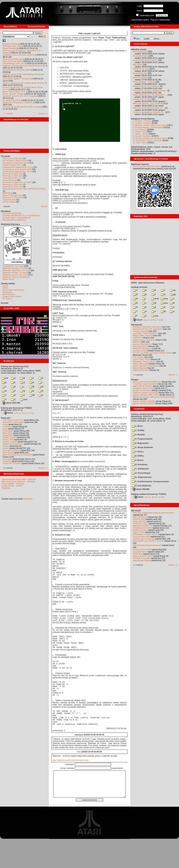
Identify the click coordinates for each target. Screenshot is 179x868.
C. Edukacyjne (140, 469)
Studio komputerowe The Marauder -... (150, 95)
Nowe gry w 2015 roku (13, 187)
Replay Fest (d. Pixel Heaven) (146, 86)
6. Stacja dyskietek (142, 447)
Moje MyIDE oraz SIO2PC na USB (148, 541)
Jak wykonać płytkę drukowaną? (147, 545)
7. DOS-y (138, 452)
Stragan (135, 380)
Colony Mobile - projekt (12, 486)
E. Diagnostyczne (142, 477)
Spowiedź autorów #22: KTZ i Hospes (19, 96)
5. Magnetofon (140, 443)
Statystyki (6, 488)
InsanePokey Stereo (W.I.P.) (145, 60)
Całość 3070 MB (11, 403)
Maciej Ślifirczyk (140, 364)
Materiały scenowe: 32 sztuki (15, 268)
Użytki (147, 39)
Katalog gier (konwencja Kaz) (15, 366)
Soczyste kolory (140, 552)
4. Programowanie (142, 439)
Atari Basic (138, 64)
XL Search (7, 299)
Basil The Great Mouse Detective (17, 455)
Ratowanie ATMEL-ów (143, 526)
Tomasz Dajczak (140, 331)
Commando (8, 431)
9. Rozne (138, 460)
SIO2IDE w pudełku (142, 558)
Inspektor (7, 461)
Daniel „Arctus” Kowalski (144, 340)
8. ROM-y (138, 456)
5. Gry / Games (140, 130)
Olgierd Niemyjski (141, 370)
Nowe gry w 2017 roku (13, 178)
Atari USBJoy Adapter (142, 386)
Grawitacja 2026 (140, 73)
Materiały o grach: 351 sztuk (15, 275)
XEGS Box (138, 554)
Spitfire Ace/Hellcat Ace (13, 444)
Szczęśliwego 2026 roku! (14, 63)
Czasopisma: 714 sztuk (13, 266)
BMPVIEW (7, 193)
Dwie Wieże (8, 453)
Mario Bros (8, 433)
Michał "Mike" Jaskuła (142, 335)
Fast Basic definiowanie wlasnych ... (149, 108)
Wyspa (6, 446)
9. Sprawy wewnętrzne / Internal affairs (150, 138)
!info (155, 299)
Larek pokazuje (9, 180)
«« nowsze (8, 113)
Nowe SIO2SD (139, 521)
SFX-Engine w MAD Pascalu (15, 161)
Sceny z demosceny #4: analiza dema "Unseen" (24, 83)
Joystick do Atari (140, 530)
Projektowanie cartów (142, 528)
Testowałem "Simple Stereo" (145, 534)
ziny (155, 316)
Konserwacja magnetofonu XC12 (17, 171)
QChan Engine (9, 202)
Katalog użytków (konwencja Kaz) (147, 414)
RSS (42, 36)
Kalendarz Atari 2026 (12, 46)
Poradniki (5, 156)
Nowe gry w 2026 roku (13, 59)
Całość (8, 413)
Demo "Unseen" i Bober (13, 94)
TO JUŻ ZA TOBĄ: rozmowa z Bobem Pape (152, 353)
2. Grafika (138, 430)
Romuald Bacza (140, 346)
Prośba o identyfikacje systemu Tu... (149, 112)
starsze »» (43, 113)
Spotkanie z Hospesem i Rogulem (18, 102)
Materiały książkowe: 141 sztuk (16, 270)
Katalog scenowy (139, 287)
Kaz (79, 779)
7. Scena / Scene (140, 134)
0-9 (5, 378)
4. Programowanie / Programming (148, 127)
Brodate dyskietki (10, 44)
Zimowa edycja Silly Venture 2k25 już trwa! (22, 107)
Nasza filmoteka (10, 48)
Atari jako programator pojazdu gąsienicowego (153, 513)
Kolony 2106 (8, 440)
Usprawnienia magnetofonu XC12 (18, 167)
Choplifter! (7, 427)
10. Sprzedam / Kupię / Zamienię (147, 140)
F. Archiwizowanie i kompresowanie (150, 481)
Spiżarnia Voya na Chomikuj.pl (16, 277)
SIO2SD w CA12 (140, 524)
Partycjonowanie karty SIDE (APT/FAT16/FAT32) (24, 189)
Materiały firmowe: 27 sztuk (15, 273)
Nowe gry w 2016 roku (13, 184)
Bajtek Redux (8, 279)
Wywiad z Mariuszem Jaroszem (147, 327)
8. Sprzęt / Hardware (142, 136)
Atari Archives (9, 294)
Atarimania (7, 292)
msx (164, 303)
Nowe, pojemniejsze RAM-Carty (147, 382)
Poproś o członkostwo (160, 20)
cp (173, 290)
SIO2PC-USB (139, 519)
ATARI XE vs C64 (141, 69)
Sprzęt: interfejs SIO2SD (144, 403)
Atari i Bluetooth (140, 517)
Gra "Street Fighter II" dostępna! (17, 79)
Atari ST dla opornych (12, 195)
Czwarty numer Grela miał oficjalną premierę (22, 74)
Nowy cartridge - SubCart (144, 82)
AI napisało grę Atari (12, 100)
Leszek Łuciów (139, 351)
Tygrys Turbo (139, 532)
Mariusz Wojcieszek (142, 344)
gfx (173, 294)
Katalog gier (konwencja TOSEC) (16, 408)
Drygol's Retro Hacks (12, 296)
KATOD (136, 342)
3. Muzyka (138, 434)
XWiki (5, 288)
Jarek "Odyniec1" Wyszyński (145, 366)
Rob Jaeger (138, 357)
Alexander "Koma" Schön (144, 361)
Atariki (5, 286)
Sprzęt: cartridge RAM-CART (146, 395)
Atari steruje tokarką (142, 560)
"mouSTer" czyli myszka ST (145, 384)
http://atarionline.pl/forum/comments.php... (71, 787)
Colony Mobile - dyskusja (13, 484)
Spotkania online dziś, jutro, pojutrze (19, 55)
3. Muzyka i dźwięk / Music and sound (150, 125)
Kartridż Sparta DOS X (13, 165)
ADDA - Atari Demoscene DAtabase (148, 283)
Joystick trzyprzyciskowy (144, 539)
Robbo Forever (9, 437)
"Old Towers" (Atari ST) (13, 420)
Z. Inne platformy (142, 486)
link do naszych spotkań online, (147, 166)
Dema (156, 39)
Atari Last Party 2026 (12, 61)
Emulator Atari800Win (12, 213)
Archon (6, 448)
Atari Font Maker (140, 77)
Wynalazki (136, 511)
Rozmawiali (137, 325)
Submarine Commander (13, 422)
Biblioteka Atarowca (10, 224)
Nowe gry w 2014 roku (13, 197)
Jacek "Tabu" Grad (141, 359)
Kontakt (5, 303)
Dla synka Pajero (140, 56)
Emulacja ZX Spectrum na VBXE (17, 182)
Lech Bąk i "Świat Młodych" (145, 333)
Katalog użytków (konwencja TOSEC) (149, 494)
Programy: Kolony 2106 (143, 388)
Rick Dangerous (140, 51)
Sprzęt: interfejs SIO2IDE (144, 401)
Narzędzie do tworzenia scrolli (16, 163)
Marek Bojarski (139, 368)
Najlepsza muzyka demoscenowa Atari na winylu (24, 66)
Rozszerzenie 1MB (141, 537)
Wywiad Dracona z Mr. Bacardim (147, 329)
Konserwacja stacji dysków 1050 (17, 169)
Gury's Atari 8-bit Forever (14, 290)
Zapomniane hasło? (140, 20)
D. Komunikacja (141, 473)
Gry (138, 39)
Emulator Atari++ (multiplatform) (17, 218)
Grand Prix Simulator (12, 463)
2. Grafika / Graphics (142, 123)
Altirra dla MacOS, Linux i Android (148, 104)
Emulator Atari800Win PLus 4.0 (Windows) (21, 216)
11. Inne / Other (140, 143)
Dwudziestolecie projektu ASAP (17, 70)
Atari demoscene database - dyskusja (18, 481)
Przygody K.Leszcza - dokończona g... (150, 91)
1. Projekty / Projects (142, 121)
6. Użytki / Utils (139, 132)
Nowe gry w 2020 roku (13, 174)
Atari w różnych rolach (143, 556)
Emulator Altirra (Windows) (14, 220)
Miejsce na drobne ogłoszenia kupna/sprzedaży (154, 397)
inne (24, 399)
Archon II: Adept (10, 442)
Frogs (5, 424)
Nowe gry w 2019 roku (13, 176)
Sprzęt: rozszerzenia (142, 390)
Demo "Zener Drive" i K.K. (14, 92)
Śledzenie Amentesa (142, 348)
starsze (44, 206)
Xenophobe (8, 435)
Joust (5, 429)
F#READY (138, 338)
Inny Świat (7, 459)
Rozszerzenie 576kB (142, 550)
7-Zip (25, 413)
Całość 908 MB (141, 489)
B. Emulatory (140, 464)
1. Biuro (137, 426)
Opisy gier (6, 418)
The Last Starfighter (11, 450)
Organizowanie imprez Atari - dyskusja (19, 479)
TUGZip (30, 413)
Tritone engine (9, 200)
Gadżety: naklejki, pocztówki (145, 393)
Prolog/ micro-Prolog (142, 99)
